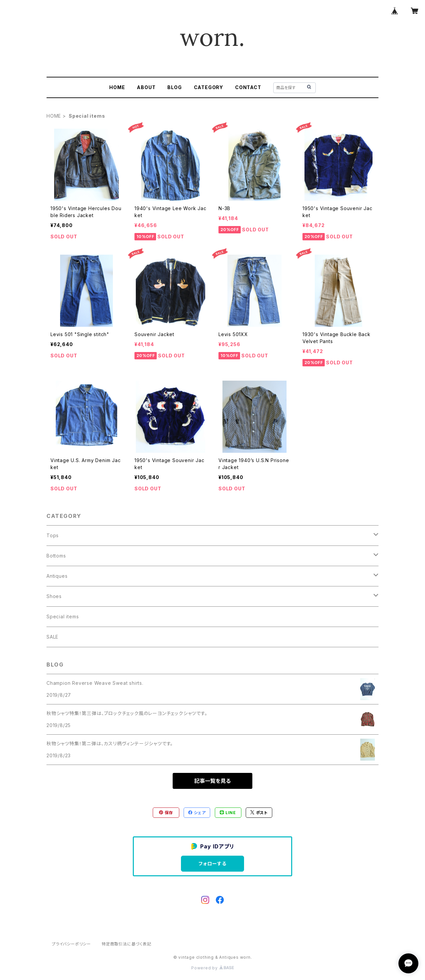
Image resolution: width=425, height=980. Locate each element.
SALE (52, 637)
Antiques (57, 576)
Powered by (212, 968)
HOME (117, 87)
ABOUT (146, 87)
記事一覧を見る (212, 781)
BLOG (174, 87)
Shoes (54, 596)
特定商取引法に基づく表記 (127, 944)
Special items (63, 616)
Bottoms (56, 556)
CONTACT (248, 87)
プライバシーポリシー (71, 944)
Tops (53, 535)
